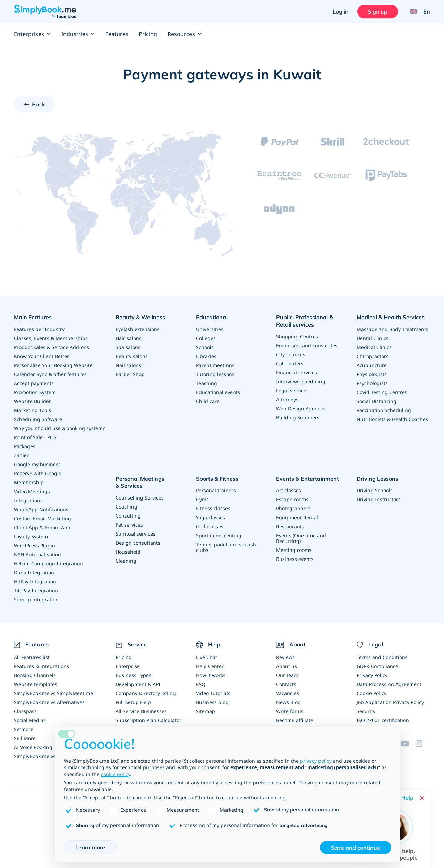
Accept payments (34, 383)
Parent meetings (215, 365)
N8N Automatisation (37, 554)
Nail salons (128, 365)
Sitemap (206, 711)
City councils (291, 354)
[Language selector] (417, 11)
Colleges (206, 338)
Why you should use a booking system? (59, 428)
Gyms (202, 499)
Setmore (24, 729)
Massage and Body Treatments (392, 329)
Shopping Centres (297, 336)
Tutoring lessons (215, 374)
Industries (78, 34)
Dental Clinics (373, 338)
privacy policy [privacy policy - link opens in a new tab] (316, 761)
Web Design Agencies (301, 409)
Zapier (21, 455)
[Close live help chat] (422, 798)
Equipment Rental (297, 517)
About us (287, 666)
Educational (212, 317)
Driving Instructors (379, 499)
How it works (211, 675)
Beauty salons (132, 356)
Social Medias (30, 720)
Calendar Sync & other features (50, 374)
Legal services (292, 390)
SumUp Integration (36, 600)
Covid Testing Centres (382, 392)
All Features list (32, 657)
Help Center (210, 666)
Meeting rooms (294, 550)
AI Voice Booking (33, 747)
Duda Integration (34, 572)
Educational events (218, 392)
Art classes (289, 490)
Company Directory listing (146, 693)
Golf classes (210, 526)
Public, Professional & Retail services (305, 321)
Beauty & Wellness (140, 317)
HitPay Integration (35, 581)
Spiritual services (135, 534)
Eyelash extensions (138, 329)
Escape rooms (292, 499)
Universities (210, 329)
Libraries (206, 356)
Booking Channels (35, 675)
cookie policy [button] (116, 774)
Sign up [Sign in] (378, 11)
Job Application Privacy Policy (390, 702)
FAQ (201, 684)
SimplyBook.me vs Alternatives (49, 702)
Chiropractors (373, 356)
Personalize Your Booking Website (53, 365)
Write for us (290, 711)
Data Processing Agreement (389, 684)
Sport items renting (219, 535)
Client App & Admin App (42, 527)
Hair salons (129, 338)
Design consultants (138, 543)
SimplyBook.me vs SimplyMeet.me (53, 693)
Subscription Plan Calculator (148, 720)
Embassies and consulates (307, 345)
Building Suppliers (298, 418)
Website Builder (32, 401)
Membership (29, 482)
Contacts (286, 684)
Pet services (129, 525)
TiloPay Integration (36, 591)
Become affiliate (295, 720)
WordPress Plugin (35, 545)
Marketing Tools (32, 410)
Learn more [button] (90, 847)
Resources (185, 34)
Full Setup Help (133, 702)
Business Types (133, 675)
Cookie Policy (372, 693)
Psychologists (372, 383)
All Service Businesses (141, 711)
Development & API (138, 684)
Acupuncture (372, 365)
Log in (341, 11)
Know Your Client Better (41, 356)
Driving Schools (375, 490)
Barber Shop (130, 374)
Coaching (126, 507)
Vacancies (288, 693)
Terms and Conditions (382, 657)
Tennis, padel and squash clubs (226, 547)
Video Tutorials (213, 693)
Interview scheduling (301, 381)
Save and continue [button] (356, 848)
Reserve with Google (38, 473)
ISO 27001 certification (383, 720)
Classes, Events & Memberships (51, 338)
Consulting (128, 516)
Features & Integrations (41, 666)
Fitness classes (213, 508)
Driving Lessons (377, 479)
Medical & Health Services (391, 317)
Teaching (207, 383)
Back (39, 104)
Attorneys (287, 400)
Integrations (28, 500)
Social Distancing (377, 401)
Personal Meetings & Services (140, 482)
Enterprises (32, 34)
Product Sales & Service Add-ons (52, 347)
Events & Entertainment (308, 479)
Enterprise (128, 666)
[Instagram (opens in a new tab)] (423, 744)
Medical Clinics (374, 347)
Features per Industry (39, 329)
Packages (25, 446)
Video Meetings (32, 491)
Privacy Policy (372, 675)
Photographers (293, 508)
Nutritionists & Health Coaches (392, 419)
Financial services (297, 372)
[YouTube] (408, 744)
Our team (287, 675)
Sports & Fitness (217, 479)
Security (366, 711)
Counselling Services (140, 498)
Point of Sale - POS (35, 437)
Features (117, 34)
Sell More (25, 738)
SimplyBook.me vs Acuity (42, 756)
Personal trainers (216, 490)
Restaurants (290, 526)
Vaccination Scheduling (384, 410)
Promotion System (35, 392)
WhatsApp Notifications (41, 509)
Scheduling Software (38, 419)
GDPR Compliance (377, 666)
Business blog (212, 702)
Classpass (25, 711)
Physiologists (372, 374)
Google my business (37, 464)
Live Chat (207, 657)
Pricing (148, 34)
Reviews (285, 657)
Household (128, 552)
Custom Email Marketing (42, 518)
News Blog (288, 702)
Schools (205, 347)
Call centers (290, 363)
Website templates (36, 684)
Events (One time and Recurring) (301, 538)
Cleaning (126, 561)
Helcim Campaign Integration (48, 563)
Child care (208, 401)
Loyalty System (31, 536)
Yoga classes (211, 517)
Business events (295, 559)
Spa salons (128, 347)
